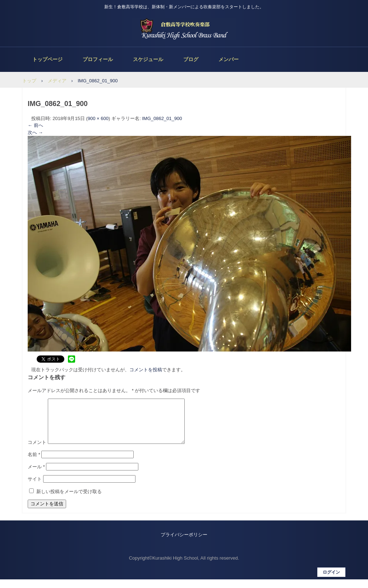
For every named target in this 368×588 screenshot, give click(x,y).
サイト (35, 488)
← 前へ (35, 125)
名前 (34, 463)
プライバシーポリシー (184, 543)
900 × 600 (98, 118)
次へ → (35, 132)
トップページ (47, 59)
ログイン (331, 581)
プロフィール (98, 59)
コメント (37, 451)
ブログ (191, 59)
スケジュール (148, 59)
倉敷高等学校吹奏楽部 (184, 29)
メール (36, 475)
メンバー (229, 59)
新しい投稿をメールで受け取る (69, 500)
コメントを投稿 (146, 370)
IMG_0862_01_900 (162, 118)
